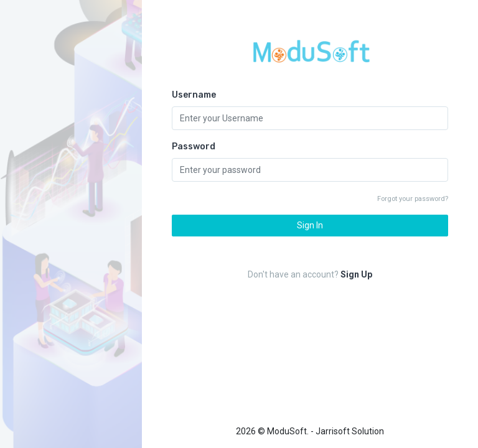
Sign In (310, 225)
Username (194, 95)
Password (194, 147)
